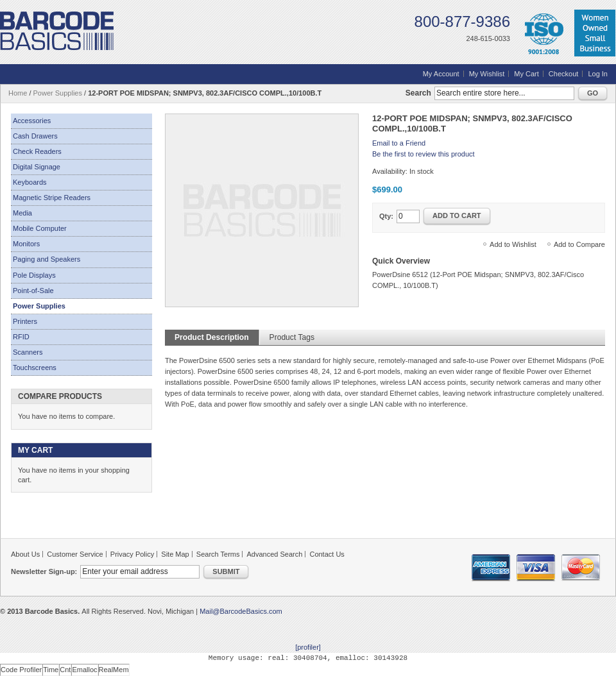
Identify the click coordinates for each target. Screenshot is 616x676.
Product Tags (292, 337)
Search (418, 93)
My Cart (526, 74)
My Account (441, 74)
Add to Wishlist (513, 244)
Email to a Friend (399, 143)
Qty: (386, 216)
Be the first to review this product (424, 154)
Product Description (212, 337)
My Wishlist (487, 74)
